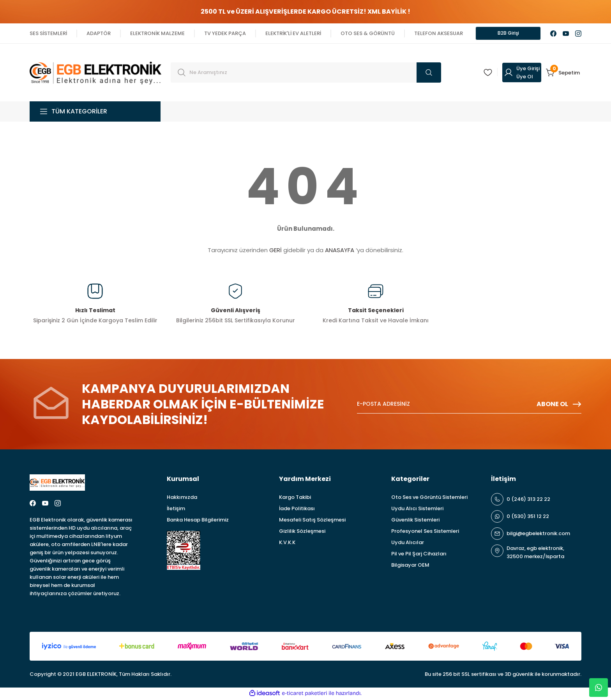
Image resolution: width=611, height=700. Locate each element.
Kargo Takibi (295, 498)
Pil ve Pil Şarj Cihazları (419, 555)
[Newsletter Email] (469, 405)
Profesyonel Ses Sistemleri (425, 532)
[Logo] (95, 73)
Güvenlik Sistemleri (415, 521)
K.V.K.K (287, 544)
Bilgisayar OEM (410, 566)
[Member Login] (522, 74)
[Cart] (564, 74)
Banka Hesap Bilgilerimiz (198, 521)
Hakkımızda (182, 498)
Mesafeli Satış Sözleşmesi (312, 521)
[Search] (306, 74)
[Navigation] (95, 113)
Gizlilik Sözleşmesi (302, 532)
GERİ (275, 251)
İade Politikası (297, 510)
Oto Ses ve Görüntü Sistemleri (429, 498)
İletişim (176, 510)
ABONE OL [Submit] (559, 405)
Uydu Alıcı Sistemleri (417, 510)
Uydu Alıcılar (408, 544)
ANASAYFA (340, 251)
